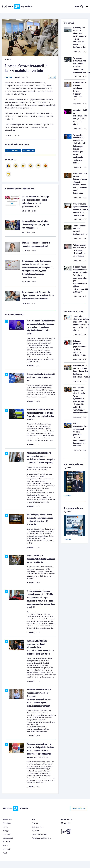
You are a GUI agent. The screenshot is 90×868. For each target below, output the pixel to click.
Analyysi (6, 831)
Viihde (5, 853)
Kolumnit (7, 849)
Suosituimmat (38, 827)
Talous (5, 827)
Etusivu (35, 823)
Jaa (52, 77)
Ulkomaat (7, 834)
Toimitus (36, 831)
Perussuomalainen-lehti (42, 838)
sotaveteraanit (29, 151)
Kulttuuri (6, 842)
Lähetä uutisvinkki (39, 834)
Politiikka (8, 77)
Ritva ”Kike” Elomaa (13, 151)
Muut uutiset (8, 838)
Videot (5, 845)
